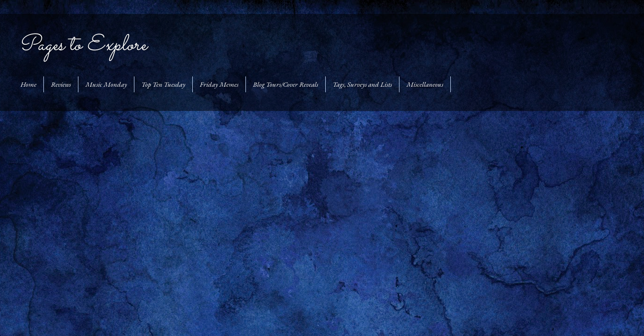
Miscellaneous (425, 84)
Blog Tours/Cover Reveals (286, 84)
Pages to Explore (83, 45)
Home (28, 84)
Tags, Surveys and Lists (362, 84)
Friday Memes (219, 84)
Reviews (61, 84)
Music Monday (106, 84)
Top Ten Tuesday (163, 84)
